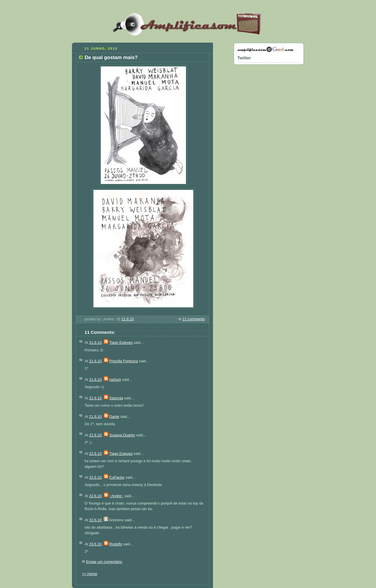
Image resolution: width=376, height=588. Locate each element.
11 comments (194, 319)
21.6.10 (128, 319)
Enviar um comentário (104, 562)
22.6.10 (95, 454)
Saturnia (116, 398)
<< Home (90, 574)
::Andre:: (116, 496)
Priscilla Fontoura (124, 361)
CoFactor (117, 478)
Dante (114, 417)
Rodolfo (116, 544)
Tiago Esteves (121, 343)
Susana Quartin (122, 435)
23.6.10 (95, 544)
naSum (115, 380)
